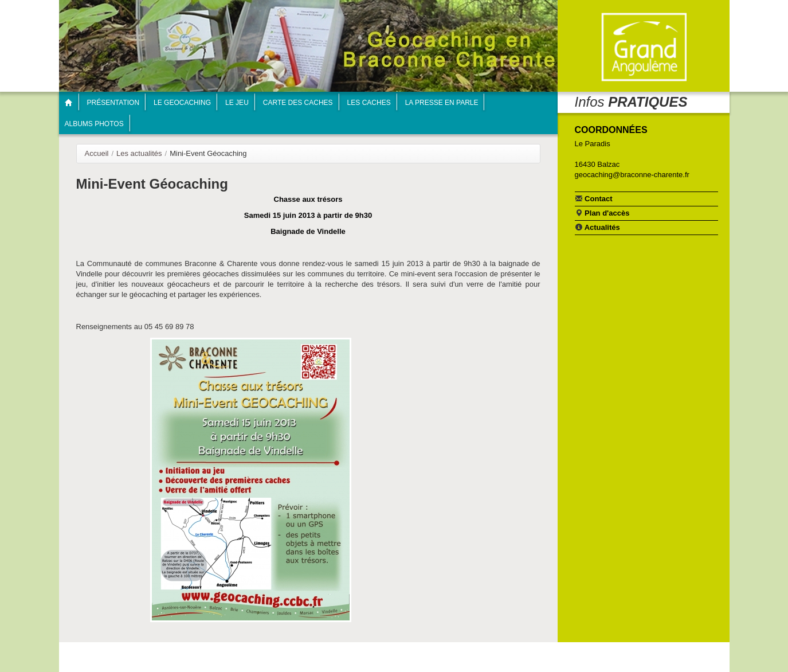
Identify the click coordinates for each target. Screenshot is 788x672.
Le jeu (237, 103)
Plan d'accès (602, 213)
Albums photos (94, 124)
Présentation (113, 103)
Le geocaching (182, 103)
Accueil (97, 153)
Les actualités (139, 153)
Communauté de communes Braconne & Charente (644, 47)
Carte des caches (298, 103)
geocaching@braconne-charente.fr (632, 175)
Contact (594, 198)
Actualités (597, 227)
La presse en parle (442, 103)
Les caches (369, 103)
